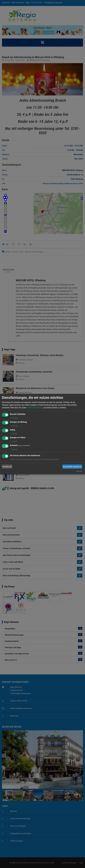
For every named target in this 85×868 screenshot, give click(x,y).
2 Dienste (14, 418)
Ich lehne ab (7, 467)
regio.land (79, 471)
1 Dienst (14, 426)
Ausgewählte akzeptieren (72, 467)
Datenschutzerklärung (35, 408)
